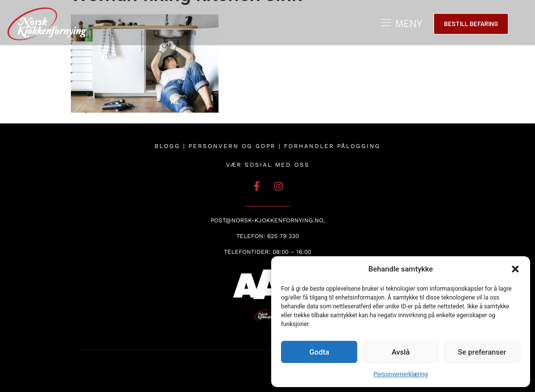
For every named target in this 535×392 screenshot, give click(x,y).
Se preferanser (482, 352)
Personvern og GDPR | (236, 146)
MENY (409, 24)
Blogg (167, 146)
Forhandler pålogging (332, 146)
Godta (319, 352)
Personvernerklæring (401, 374)
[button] (515, 269)
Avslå (401, 352)
